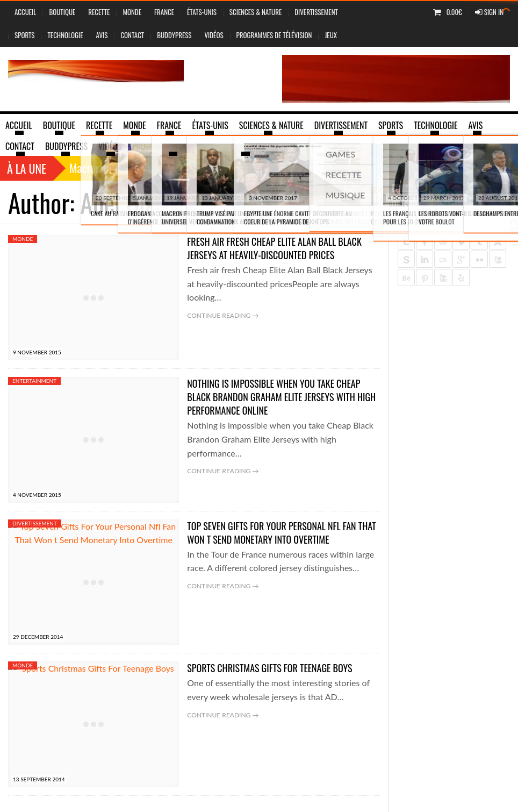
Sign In (489, 12)
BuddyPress (174, 35)
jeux (331, 35)
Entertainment (34, 381)
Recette (99, 12)
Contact (132, 35)
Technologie (65, 35)
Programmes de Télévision (274, 35)
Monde (132, 12)
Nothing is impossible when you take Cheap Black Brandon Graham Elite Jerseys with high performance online (281, 397)
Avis (102, 35)
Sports (24, 35)
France (164, 12)
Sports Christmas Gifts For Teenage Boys (269, 668)
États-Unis (202, 12)
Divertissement (316, 12)
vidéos (214, 35)
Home (394, 202)
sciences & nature (256, 12)
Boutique (62, 12)
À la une (27, 168)
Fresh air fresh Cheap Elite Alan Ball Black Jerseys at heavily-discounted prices (274, 248)
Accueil (25, 12)
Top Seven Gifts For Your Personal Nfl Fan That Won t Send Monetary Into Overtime (281, 533)
